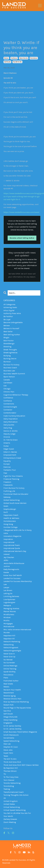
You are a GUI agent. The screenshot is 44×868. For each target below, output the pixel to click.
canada (7, 380)
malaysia (7, 605)
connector (8, 410)
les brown (8, 590)
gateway (7, 497)
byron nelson (9, 377)
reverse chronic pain (12, 699)
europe (7, 464)
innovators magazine (12, 536)
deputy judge (9, 434)
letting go (8, 593)
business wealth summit (14, 374)
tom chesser (9, 780)
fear (5, 473)
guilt (6, 512)
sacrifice (7, 711)
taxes (6, 756)
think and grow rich (12, 762)
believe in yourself (11, 328)
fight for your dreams (13, 476)
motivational (9, 626)
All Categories (9, 304)
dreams (7, 443)
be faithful (8, 316)
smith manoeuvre (11, 735)
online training (10, 669)
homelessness (10, 521)
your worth (8, 816)
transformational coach (14, 792)
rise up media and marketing (16, 702)
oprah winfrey (9, 672)
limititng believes (11, 596)
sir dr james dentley (12, 726)
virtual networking (12, 807)
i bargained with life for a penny (17, 530)
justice (7, 566)
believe (6, 58)
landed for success (12, 578)
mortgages (8, 624)
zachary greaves (10, 819)
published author (11, 681)
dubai (6, 446)
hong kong (8, 524)
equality (7, 461)
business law (9, 371)
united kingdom (11, 801)
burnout (7, 362)
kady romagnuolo (11, 569)
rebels (6, 687)
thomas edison (10, 771)
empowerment (10, 455)
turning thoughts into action (16, 795)
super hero (8, 753)
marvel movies (10, 611)
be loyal (7, 320)
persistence (34, 58)
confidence (8, 398)
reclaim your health (12, 690)
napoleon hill (9, 636)
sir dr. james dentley (12, 729)
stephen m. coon (11, 747)
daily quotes (9, 425)
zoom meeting (10, 822)
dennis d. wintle (11, 431)
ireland (7, 554)
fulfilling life (9, 491)
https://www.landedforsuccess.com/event (21, 212)
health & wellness (11, 518)
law (5, 584)
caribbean (8, 383)
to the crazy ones (11, 777)
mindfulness (9, 614)
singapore (8, 723)
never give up (24, 58)
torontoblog (9, 786)
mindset (7, 617)
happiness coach (11, 515)
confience (14, 58)
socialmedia (9, 738)
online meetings (10, 666)
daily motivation (11, 422)
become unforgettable (13, 322)
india (6, 533)
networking (9, 645)
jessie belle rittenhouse (14, 563)
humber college (11, 527)
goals (6, 506)
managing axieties (11, 608)
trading (7, 789)
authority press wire (12, 313)
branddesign (9, 343)
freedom (7, 482)
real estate (8, 684)
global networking (12, 500)
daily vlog (8, 428)
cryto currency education (14, 416)
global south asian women (15, 503)
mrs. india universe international (17, 630)
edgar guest (9, 449)
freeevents (8, 485)
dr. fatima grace (11, 440)
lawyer (6, 587)
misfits (7, 620)
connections (9, 404)
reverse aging (10, 696)
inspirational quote (12, 548)
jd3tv (6, 560)
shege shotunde (10, 717)
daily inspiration (11, 419)
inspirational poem (12, 545)
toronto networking (12, 783)
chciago (7, 389)
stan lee (7, 744)
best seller (8, 331)
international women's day (15, 551)
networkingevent (11, 648)
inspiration (8, 539)
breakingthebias (11, 353)
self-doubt (7, 62)
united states (9, 804)
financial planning (11, 479)
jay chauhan (9, 557)
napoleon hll (9, 639)
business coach (10, 368)
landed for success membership (18, 581)
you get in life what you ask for (17, 813)
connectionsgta (10, 407)
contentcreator (10, 413)
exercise (7, 467)
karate (6, 572)
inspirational (9, 542)
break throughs (10, 350)
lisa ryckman (9, 599)
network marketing (12, 642)
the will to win (17, 62)
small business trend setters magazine (20, 732)
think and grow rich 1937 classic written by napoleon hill (21, 767)
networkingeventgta (12, 651)
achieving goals (10, 307)
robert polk (9, 705)
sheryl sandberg (10, 720)
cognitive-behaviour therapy (16, 395)
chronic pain (9, 392)
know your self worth (13, 575)
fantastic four (10, 470)
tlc (5, 774)
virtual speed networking (15, 810)
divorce (7, 437)
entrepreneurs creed (12, 458)
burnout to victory (11, 365)
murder (7, 632)
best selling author (12, 335)
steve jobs (8, 750)
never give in (9, 654)
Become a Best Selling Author (22, 238)
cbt (5, 386)
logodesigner (9, 602)
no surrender (9, 663)
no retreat (8, 660)
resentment (9, 693)
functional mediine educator (16, 494)
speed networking (11, 741)
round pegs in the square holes (17, 708)
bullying (7, 356)
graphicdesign (10, 509)
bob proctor (9, 341)
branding (7, 347)
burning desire (10, 359)
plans (6, 678)
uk (5, 798)
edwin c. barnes (10, 452)
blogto (6, 337)
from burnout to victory (14, 488)
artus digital (9, 310)
